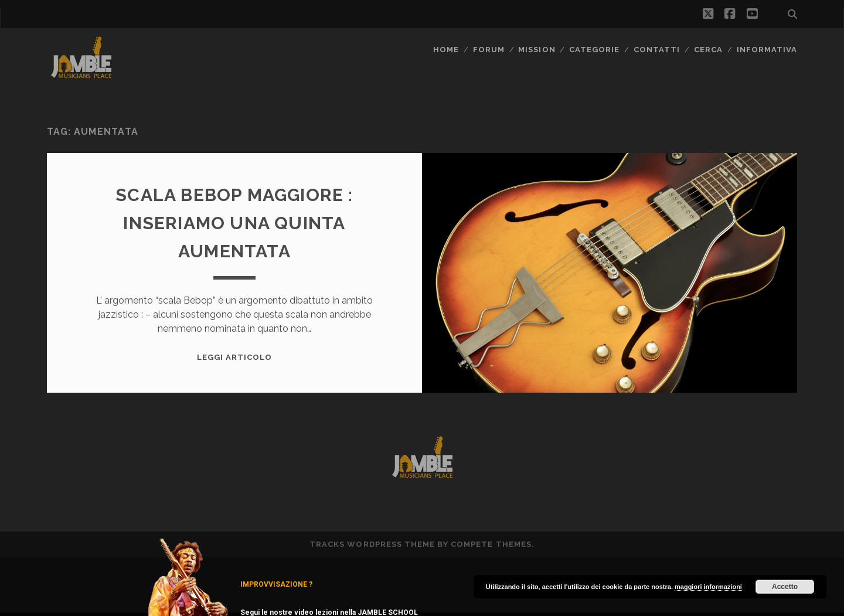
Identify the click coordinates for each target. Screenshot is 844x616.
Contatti (657, 50)
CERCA (708, 50)
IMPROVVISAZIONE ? (276, 584)
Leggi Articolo (235, 357)
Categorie (594, 50)
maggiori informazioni (708, 587)
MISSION (537, 50)
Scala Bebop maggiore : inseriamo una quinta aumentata (234, 223)
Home (446, 50)
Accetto (785, 587)
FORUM (489, 50)
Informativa (767, 50)
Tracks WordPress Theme (372, 544)
